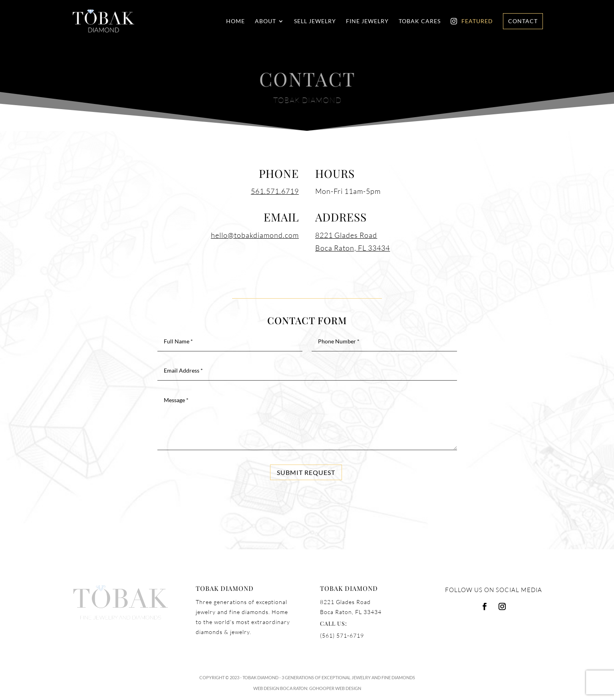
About (265, 21)
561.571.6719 (275, 191)
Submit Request (306, 472)
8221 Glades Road (346, 235)
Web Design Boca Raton (280, 688)
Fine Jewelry (367, 21)
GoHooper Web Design (335, 688)
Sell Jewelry (315, 21)
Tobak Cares (420, 21)
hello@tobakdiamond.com (255, 235)
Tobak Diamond (260, 677)
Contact (523, 21)
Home (235, 21)
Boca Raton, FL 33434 (353, 248)
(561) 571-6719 (342, 635)
